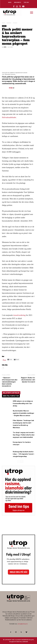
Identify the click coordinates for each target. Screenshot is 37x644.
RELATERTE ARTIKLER (11, 393)
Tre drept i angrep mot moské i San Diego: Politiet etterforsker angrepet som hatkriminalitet (24, 435)
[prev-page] (19, 461)
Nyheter (9, 23)
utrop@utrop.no (23, 624)
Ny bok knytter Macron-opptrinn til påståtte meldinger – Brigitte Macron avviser (23, 413)
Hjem (3, 23)
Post (4, 360)
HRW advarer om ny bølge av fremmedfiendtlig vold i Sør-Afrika (23, 404)
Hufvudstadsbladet (9, 117)
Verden (15, 23)
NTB (5, 47)
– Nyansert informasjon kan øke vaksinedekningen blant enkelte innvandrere (10, 382)
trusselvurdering (19, 315)
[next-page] (22, 461)
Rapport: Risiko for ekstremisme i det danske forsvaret (28, 380)
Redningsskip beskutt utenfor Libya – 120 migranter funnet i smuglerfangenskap (23, 454)
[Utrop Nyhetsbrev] (18, 584)
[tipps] (18, 515)
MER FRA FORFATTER (11, 396)
